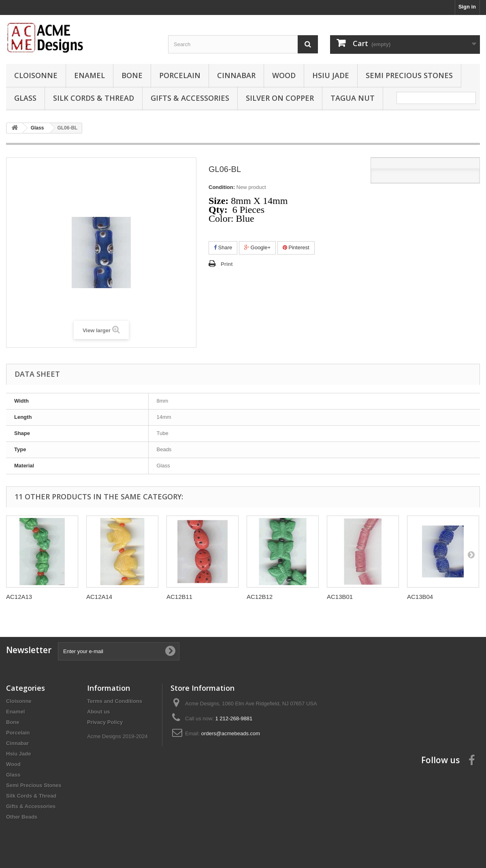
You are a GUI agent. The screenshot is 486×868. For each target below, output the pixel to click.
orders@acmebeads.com (231, 733)
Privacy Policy (105, 722)
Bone (132, 75)
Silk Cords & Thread (94, 98)
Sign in (467, 7)
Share (223, 247)
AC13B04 (420, 597)
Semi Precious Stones (409, 75)
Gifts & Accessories (190, 98)
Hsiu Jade (331, 75)
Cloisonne (36, 75)
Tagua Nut (353, 98)
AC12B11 (179, 597)
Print (227, 264)
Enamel (90, 75)
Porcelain (180, 75)
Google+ (257, 247)
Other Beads (22, 817)
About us (98, 712)
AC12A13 (19, 597)
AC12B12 (260, 597)
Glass (25, 98)
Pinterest (296, 247)
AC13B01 (340, 597)
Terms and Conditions (115, 701)
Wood (284, 75)
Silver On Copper (280, 98)
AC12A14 (99, 597)
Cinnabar (236, 75)
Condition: (222, 187)
